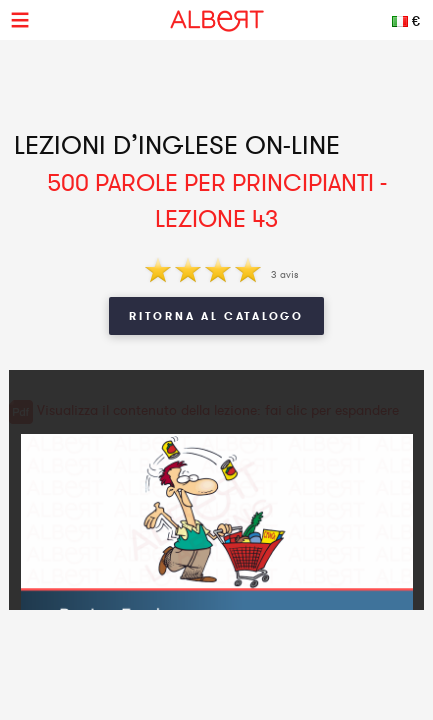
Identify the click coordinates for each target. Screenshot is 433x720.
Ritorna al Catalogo (216, 316)
